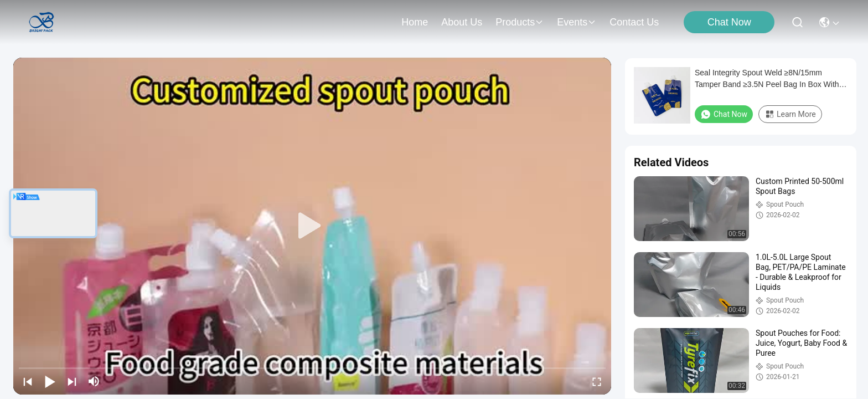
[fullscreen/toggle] (597, 381)
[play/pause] (50, 381)
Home (415, 22)
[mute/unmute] (94, 381)
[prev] (28, 381)
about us (462, 22)
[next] (72, 381)
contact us (634, 22)
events (577, 22)
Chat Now (729, 22)
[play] (312, 226)
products (520, 22)
